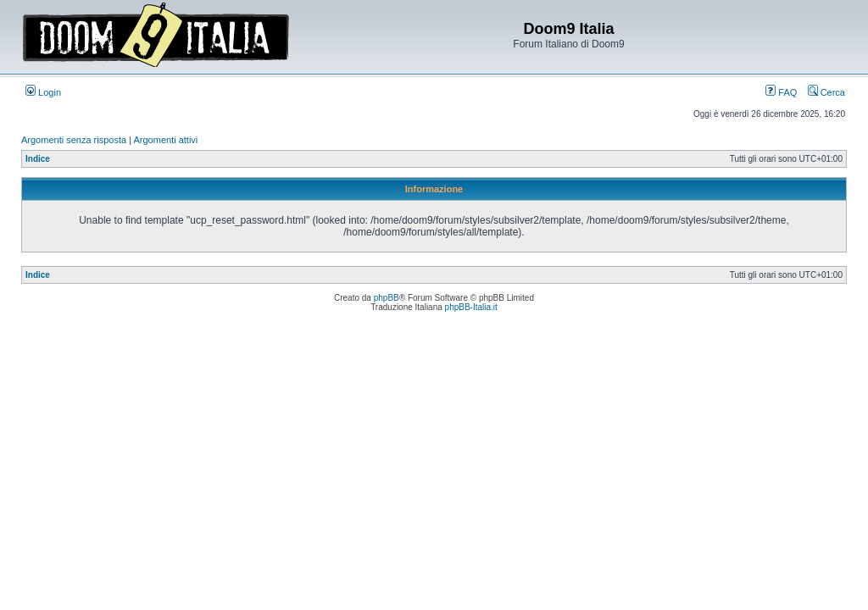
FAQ (781, 92)
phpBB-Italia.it (471, 307)
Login (43, 92)
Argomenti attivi (166, 140)
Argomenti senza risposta (74, 140)
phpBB (387, 298)
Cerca (826, 92)
